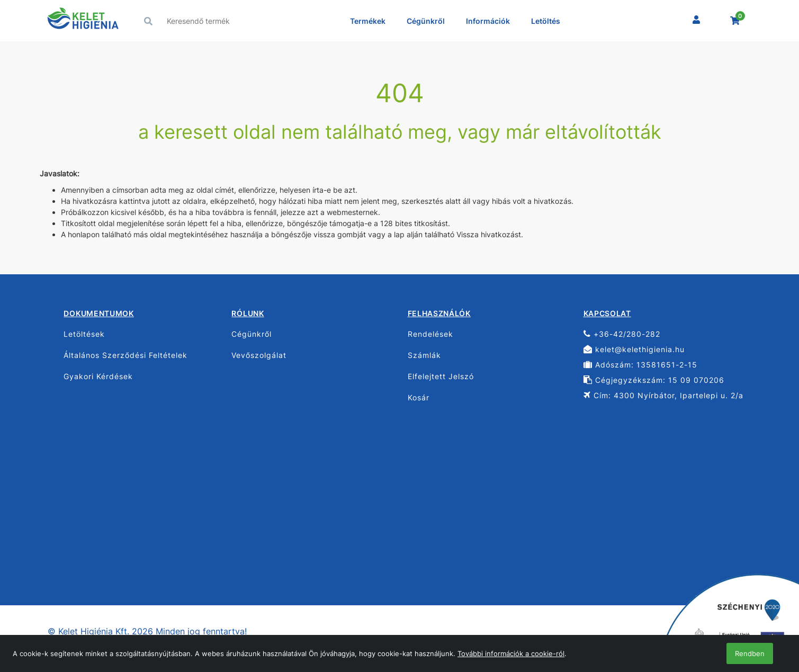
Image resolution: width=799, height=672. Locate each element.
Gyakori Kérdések (98, 376)
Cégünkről (426, 21)
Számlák (424, 355)
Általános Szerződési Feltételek (125, 355)
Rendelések (430, 334)
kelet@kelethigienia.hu (634, 349)
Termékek (368, 21)
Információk (488, 21)
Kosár (419, 397)
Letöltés (546, 21)
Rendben (750, 653)
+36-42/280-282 (622, 334)
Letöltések (84, 334)
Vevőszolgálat (259, 355)
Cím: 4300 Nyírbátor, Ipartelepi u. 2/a (663, 395)
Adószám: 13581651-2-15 (640, 365)
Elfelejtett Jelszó (441, 376)
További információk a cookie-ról (511, 653)
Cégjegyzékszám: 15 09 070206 (654, 380)
